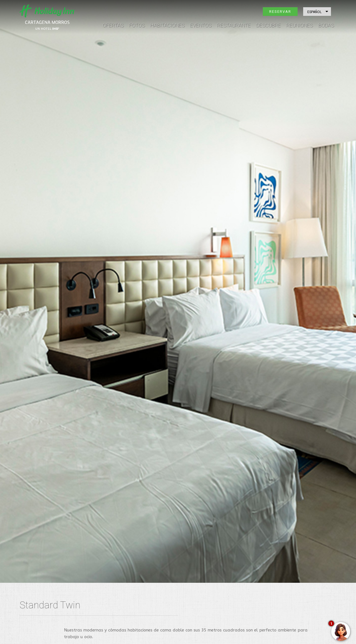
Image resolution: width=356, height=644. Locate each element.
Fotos (137, 25)
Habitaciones (167, 25)
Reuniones (299, 25)
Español (314, 12)
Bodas (326, 25)
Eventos (201, 25)
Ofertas (113, 25)
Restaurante (234, 25)
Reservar (280, 12)
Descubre (268, 25)
